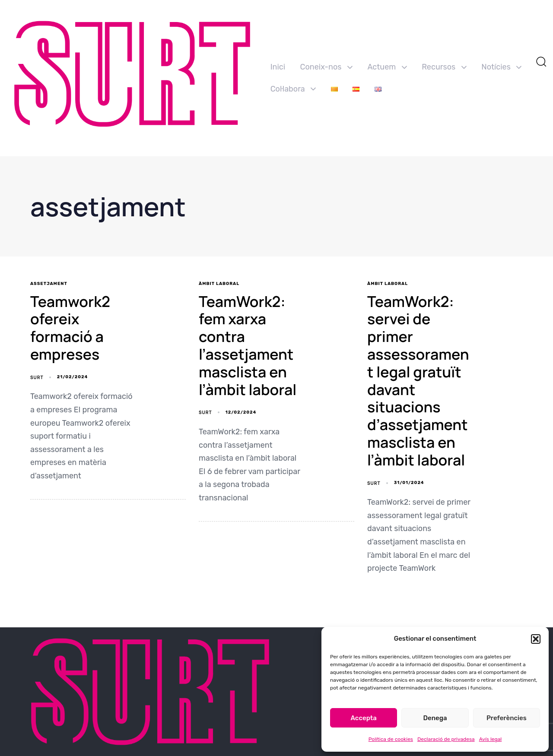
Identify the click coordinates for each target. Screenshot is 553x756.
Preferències (507, 718)
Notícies (501, 67)
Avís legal (491, 739)
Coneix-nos (326, 67)
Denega (435, 718)
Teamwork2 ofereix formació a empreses (70, 328)
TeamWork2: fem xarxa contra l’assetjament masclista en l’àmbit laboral (248, 345)
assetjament (49, 284)
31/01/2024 (409, 483)
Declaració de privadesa (446, 739)
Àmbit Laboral (219, 284)
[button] (536, 639)
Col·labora (293, 89)
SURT (37, 377)
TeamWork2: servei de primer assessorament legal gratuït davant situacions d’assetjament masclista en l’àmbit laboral (418, 381)
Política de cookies (391, 739)
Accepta (364, 718)
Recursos (444, 67)
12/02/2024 (241, 412)
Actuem (387, 67)
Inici (278, 67)
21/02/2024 (73, 377)
